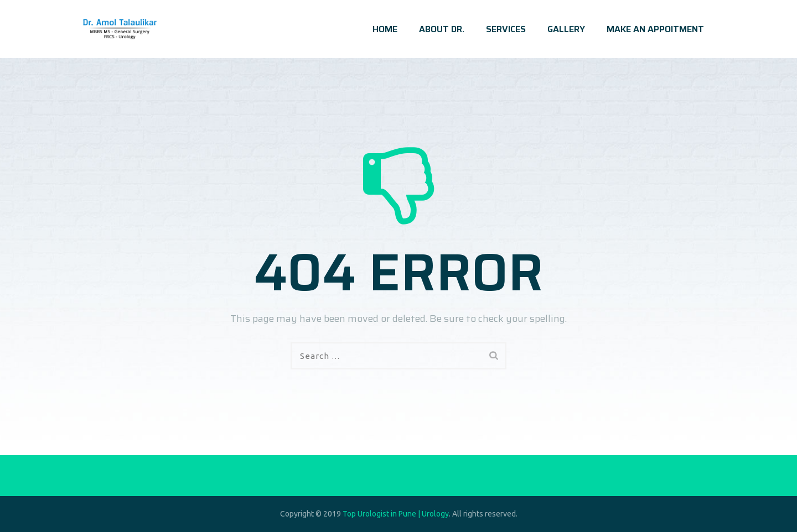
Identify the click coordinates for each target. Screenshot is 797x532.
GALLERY (566, 29)
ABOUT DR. (442, 29)
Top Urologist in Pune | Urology (396, 514)
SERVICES (506, 29)
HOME (385, 29)
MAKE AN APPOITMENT (655, 29)
